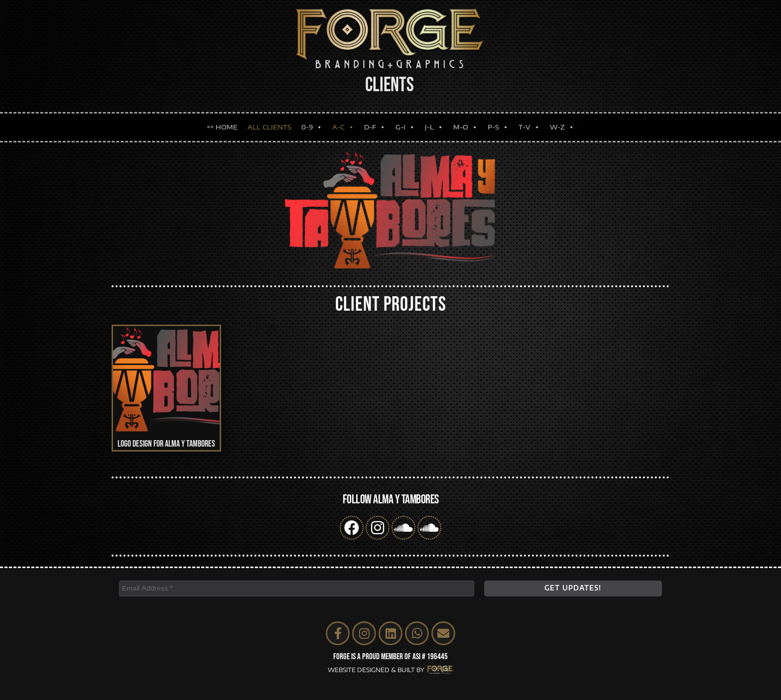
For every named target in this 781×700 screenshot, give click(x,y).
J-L (434, 119)
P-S (498, 119)
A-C (343, 119)
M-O (465, 119)
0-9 (312, 119)
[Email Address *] (297, 588)
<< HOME (222, 119)
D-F (375, 119)
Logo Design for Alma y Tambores (166, 444)
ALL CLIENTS (269, 119)
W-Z (562, 119)
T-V (529, 119)
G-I (405, 119)
